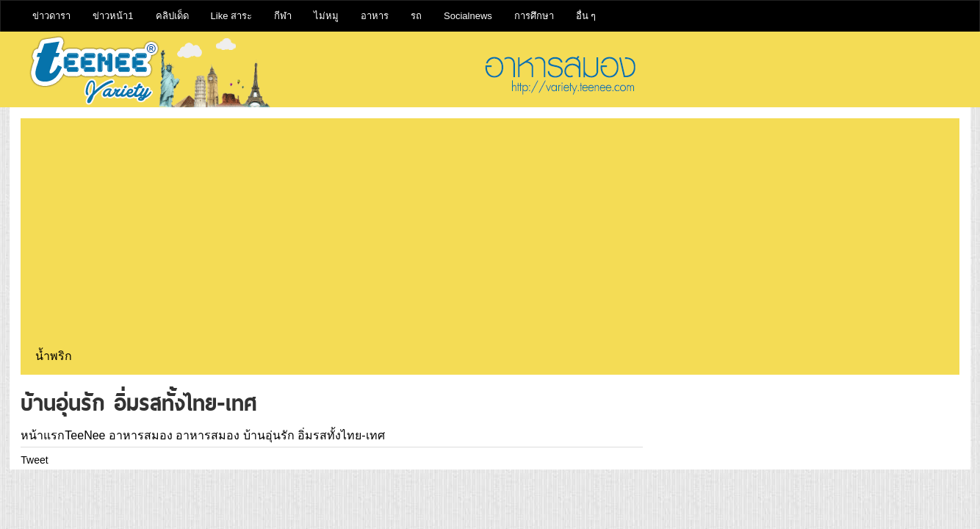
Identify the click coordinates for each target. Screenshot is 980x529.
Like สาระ (231, 16)
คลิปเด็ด (172, 16)
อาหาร (375, 16)
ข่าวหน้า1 (113, 16)
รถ (416, 16)
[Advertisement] (490, 236)
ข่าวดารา (51, 16)
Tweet (34, 460)
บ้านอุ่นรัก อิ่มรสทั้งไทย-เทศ (314, 435)
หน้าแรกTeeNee (63, 435)
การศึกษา (534, 16)
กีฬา (283, 16)
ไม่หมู (326, 16)
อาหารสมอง (141, 435)
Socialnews (468, 16)
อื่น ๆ (586, 16)
